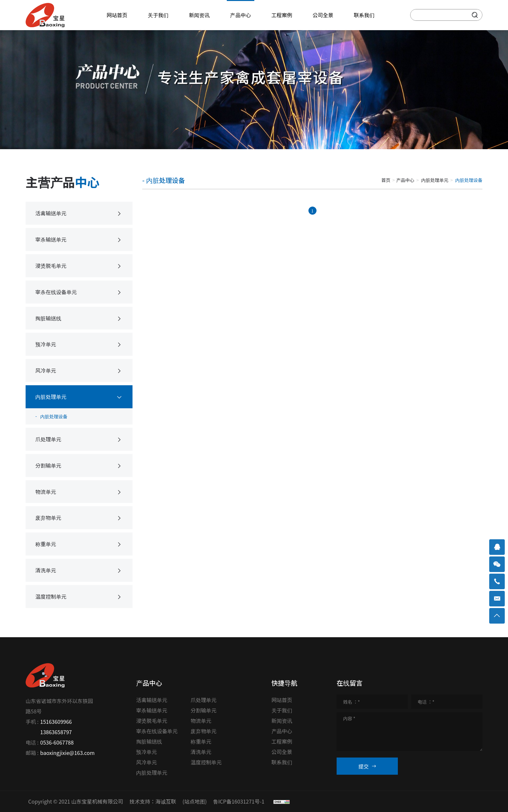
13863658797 (56, 732)
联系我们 (282, 762)
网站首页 (282, 700)
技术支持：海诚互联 (153, 801)
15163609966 (56, 722)
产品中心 (405, 180)
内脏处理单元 (435, 180)
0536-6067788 (57, 742)
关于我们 (282, 710)
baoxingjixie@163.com (67, 753)
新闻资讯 (282, 721)
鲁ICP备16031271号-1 (239, 801)
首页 (386, 180)
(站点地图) (195, 801)
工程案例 (282, 741)
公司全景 (282, 752)
